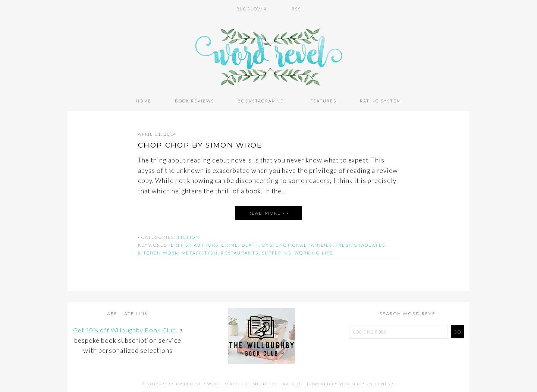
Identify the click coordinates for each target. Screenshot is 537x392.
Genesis (385, 382)
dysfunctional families (297, 244)
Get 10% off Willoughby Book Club (124, 328)
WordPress (354, 382)
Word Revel (268, 53)
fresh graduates (360, 244)
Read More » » (269, 211)
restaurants (240, 251)
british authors (195, 244)
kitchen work (158, 251)
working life (314, 251)
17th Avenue (285, 382)
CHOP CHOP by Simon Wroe (206, 143)
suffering (277, 251)
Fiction (189, 236)
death (250, 244)
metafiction (200, 251)
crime (230, 244)
